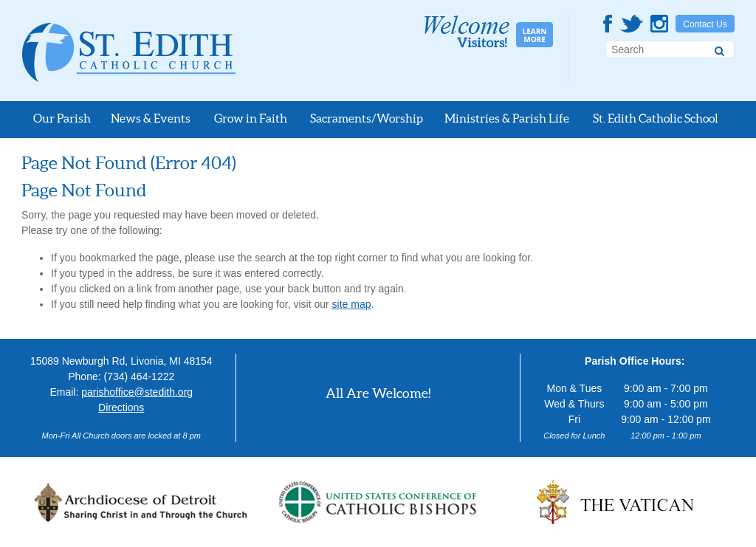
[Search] (719, 49)
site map (352, 304)
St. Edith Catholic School (656, 118)
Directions (121, 407)
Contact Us (705, 24)
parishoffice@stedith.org (137, 392)
